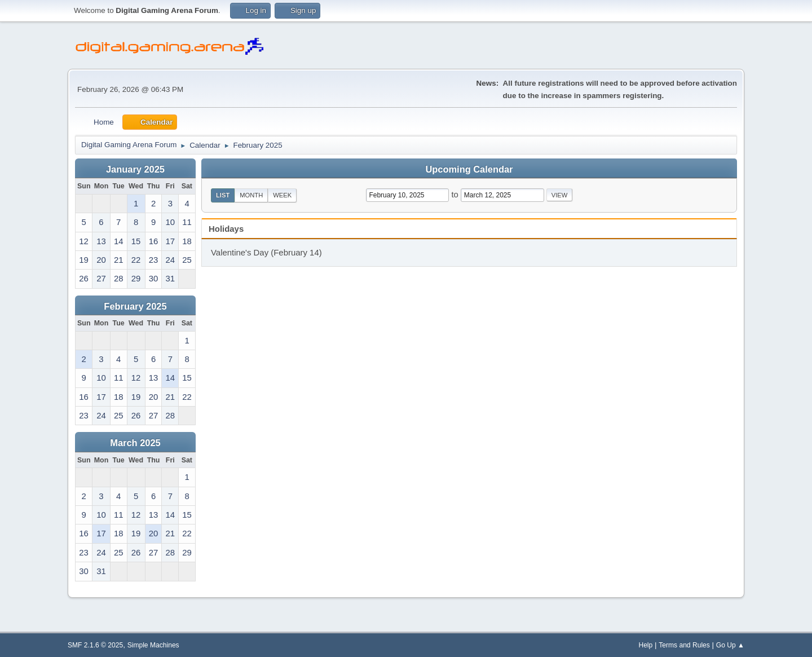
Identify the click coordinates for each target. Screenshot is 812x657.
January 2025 (135, 169)
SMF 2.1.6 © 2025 (95, 645)
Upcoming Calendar (469, 169)
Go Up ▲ (730, 645)
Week (282, 195)
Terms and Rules (684, 645)
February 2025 (135, 306)
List (223, 195)
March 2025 (135, 443)
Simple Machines (153, 645)
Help (645, 645)
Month (251, 195)
